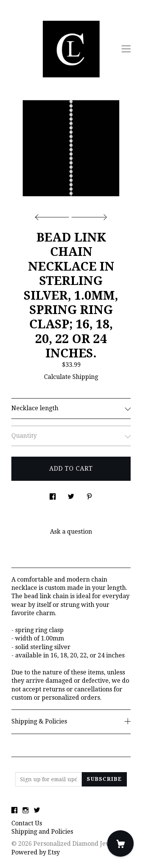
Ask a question (71, 532)
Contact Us (27, 823)
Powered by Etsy (36, 852)
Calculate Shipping (71, 377)
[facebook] (14, 811)
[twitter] (37, 811)
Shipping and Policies (42, 832)
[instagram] (26, 811)
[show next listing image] (88, 215)
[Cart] (120, 843)
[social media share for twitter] (71, 494)
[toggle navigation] (126, 49)
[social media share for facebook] (53, 494)
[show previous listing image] (54, 215)
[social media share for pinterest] (89, 494)
